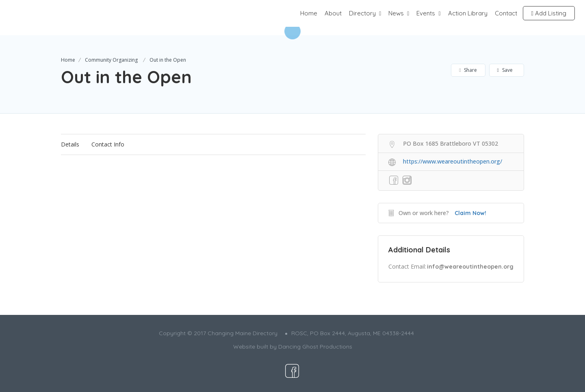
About (333, 13)
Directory (362, 13)
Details (70, 144)
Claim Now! (470, 213)
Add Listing (549, 13)
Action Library (468, 13)
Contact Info (108, 144)
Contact (506, 13)
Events (426, 13)
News (396, 13)
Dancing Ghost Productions (315, 347)
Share (468, 70)
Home (309, 13)
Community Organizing (111, 60)
